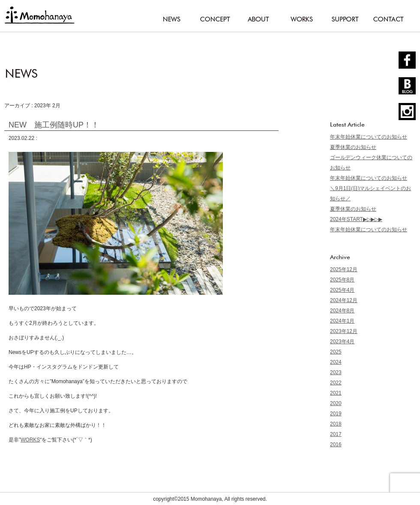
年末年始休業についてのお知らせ (369, 137)
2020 (336, 403)
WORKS (30, 440)
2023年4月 (342, 342)
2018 (336, 424)
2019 (336, 414)
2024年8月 (342, 311)
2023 (336, 372)
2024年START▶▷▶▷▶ (356, 219)
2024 (336, 362)
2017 (336, 434)
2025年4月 (342, 290)
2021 (336, 393)
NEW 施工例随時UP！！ (54, 125)
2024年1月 (342, 321)
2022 (336, 383)
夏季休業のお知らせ (353, 147)
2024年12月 (344, 300)
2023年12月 (344, 331)
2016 (336, 445)
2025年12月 (344, 269)
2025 (336, 352)
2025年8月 (342, 280)
